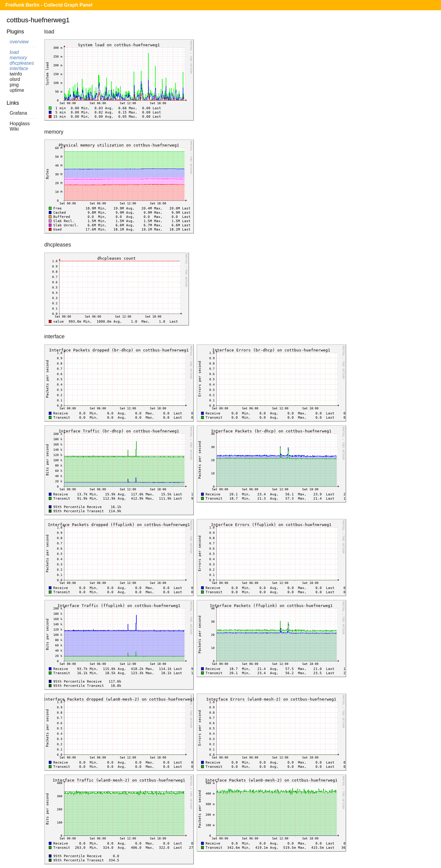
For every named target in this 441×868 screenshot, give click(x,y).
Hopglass (20, 124)
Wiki (14, 129)
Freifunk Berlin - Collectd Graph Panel (49, 5)
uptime (17, 90)
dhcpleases (22, 63)
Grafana (18, 113)
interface (19, 68)
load (14, 52)
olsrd (15, 79)
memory (18, 58)
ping (14, 85)
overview (19, 42)
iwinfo (16, 74)
